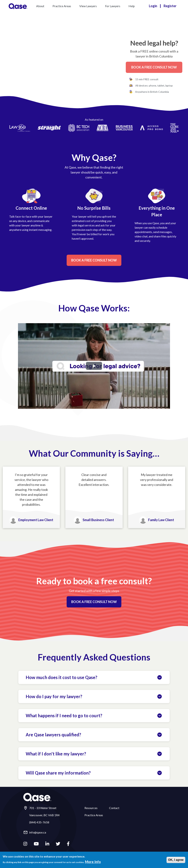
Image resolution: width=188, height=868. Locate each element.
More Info (93, 862)
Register (170, 6)
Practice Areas (62, 6)
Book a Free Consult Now (154, 67)
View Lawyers (88, 6)
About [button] (40, 6)
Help (132, 6)
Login (153, 6)
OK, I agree (176, 860)
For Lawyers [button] (113, 6)
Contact (114, 808)
